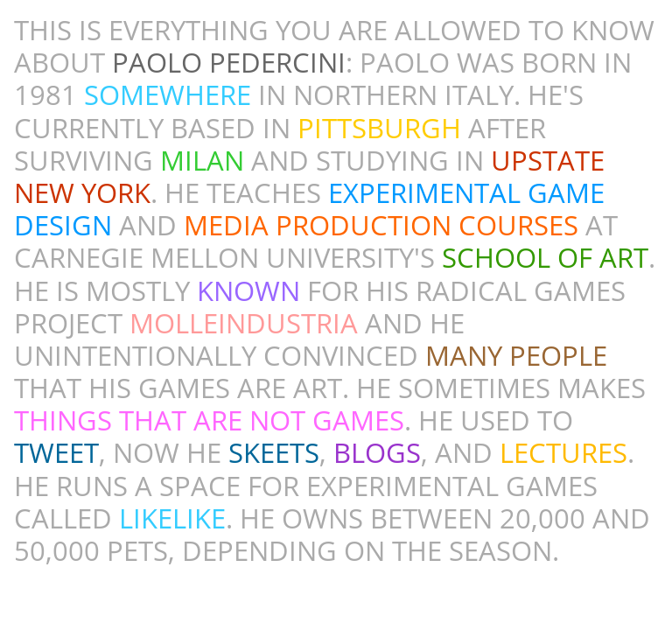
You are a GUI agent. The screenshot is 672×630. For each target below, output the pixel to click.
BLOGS (377, 452)
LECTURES (563, 452)
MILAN (202, 160)
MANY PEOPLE (516, 355)
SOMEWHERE (168, 94)
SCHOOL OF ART (545, 257)
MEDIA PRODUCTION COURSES (381, 225)
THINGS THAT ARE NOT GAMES (209, 420)
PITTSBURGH (379, 128)
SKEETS (274, 452)
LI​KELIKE (172, 518)
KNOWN (248, 290)
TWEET (56, 452)
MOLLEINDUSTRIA (244, 323)
